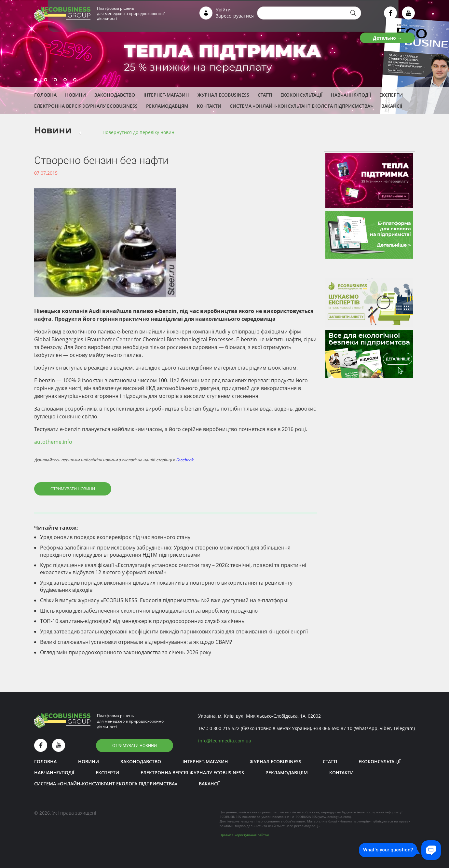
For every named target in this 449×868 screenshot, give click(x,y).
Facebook (185, 460)
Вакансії (392, 106)
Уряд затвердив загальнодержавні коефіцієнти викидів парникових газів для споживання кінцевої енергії (174, 631)
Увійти (223, 10)
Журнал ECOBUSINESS (223, 95)
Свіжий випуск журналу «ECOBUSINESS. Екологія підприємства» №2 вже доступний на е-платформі (164, 600)
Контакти (209, 106)
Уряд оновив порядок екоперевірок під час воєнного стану (115, 537)
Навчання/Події (351, 95)
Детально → (387, 38)
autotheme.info (53, 442)
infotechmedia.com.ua (225, 741)
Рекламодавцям (167, 106)
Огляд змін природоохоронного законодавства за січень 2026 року (126, 652)
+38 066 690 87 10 (333, 728)
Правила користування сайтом (244, 835)
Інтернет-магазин (166, 95)
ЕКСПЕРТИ (391, 95)
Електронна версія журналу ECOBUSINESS (86, 106)
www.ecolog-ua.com (334, 817)
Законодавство (115, 95)
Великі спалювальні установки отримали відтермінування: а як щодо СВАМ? (136, 642)
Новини (75, 95)
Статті (265, 95)
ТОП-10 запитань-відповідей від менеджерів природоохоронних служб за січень (142, 621)
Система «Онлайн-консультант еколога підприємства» (301, 106)
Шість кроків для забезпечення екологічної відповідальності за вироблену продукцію (149, 611)
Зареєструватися (235, 16)
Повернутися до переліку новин (138, 132)
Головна (45, 95)
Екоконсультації (301, 95)
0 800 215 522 (224, 728)
